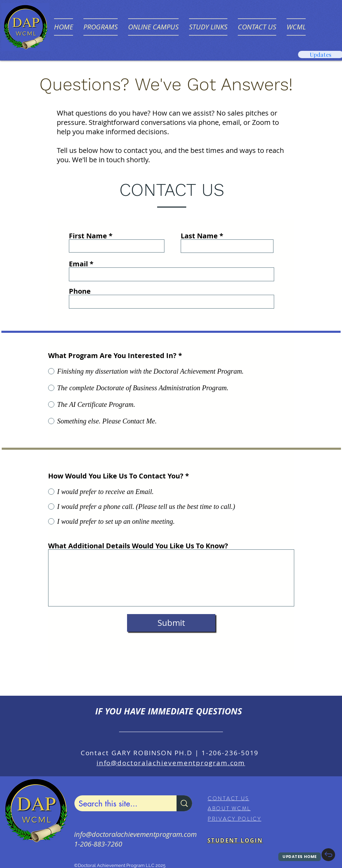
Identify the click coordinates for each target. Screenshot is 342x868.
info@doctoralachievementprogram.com (171, 763)
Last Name (199, 236)
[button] (101, 27)
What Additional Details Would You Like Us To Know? (138, 546)
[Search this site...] (120, 804)
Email (78, 264)
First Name (88, 236)
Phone (80, 291)
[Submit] (171, 623)
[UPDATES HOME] (300, 857)
